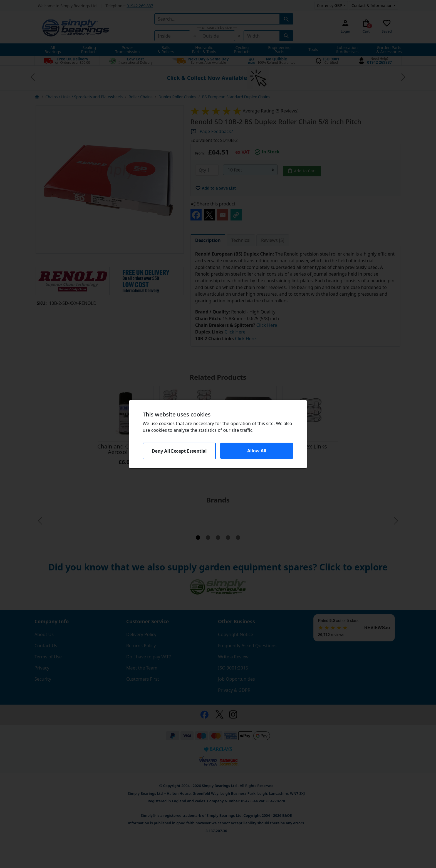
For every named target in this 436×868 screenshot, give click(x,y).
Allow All (257, 451)
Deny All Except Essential (179, 451)
